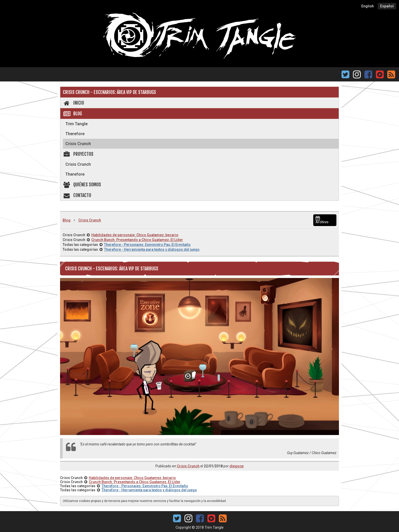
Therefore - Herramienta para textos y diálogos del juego (152, 249)
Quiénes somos (82, 185)
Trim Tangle (76, 124)
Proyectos (78, 154)
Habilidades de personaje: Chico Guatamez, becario (135, 235)
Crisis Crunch (78, 144)
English (368, 6)
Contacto (77, 195)
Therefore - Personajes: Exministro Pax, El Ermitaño (147, 245)
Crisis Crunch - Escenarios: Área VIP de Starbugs (109, 92)
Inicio (73, 103)
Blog (72, 114)
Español (387, 6)
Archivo (322, 220)
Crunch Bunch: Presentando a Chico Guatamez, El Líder (137, 240)
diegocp (237, 466)
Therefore (75, 134)
